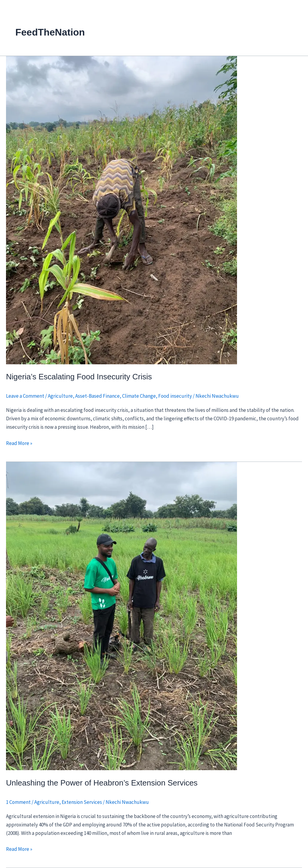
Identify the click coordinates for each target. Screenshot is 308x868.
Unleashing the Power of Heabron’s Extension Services (102, 783)
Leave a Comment (25, 396)
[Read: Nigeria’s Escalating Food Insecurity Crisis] (122, 210)
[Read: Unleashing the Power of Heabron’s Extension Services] (122, 616)
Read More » (19, 443)
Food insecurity (175, 396)
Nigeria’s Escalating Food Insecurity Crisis (79, 377)
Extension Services (82, 802)
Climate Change (139, 396)
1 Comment (18, 802)
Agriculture (60, 396)
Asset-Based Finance (97, 396)
